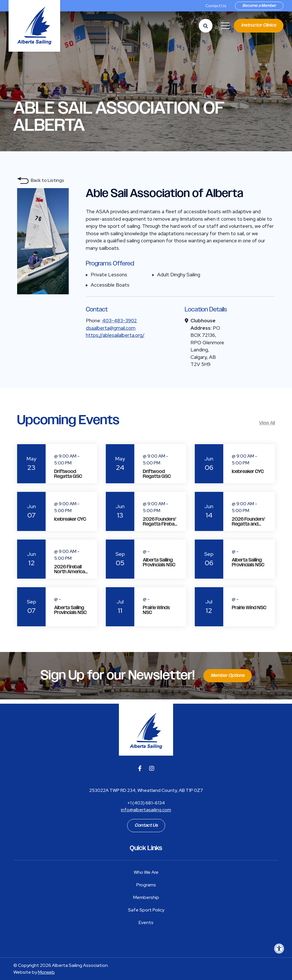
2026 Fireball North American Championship (71, 572)
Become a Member (259, 6)
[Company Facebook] (140, 768)
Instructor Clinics (259, 25)
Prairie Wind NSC (249, 608)
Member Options (228, 676)
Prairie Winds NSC (156, 610)
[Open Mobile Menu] (225, 26)
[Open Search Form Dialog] (206, 26)
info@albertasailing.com (146, 810)
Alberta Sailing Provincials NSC (159, 563)
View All (267, 423)
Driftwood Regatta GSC (68, 474)
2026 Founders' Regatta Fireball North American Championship (160, 527)
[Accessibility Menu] (279, 949)
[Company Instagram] (152, 768)
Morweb (46, 972)
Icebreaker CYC (248, 472)
